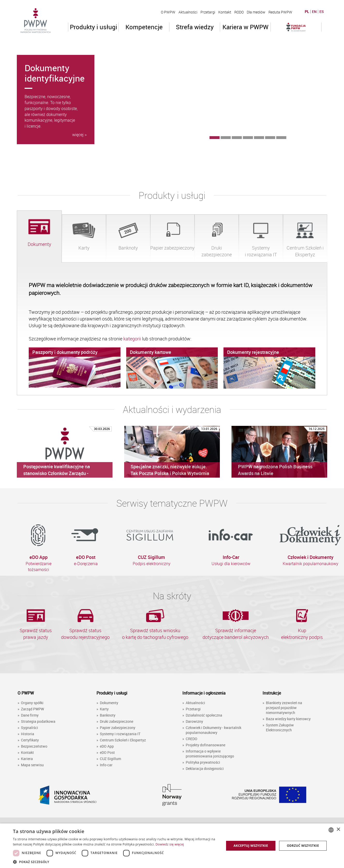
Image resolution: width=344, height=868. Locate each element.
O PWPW (168, 12)
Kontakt (225, 12)
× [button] (338, 830)
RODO (239, 12)
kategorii (133, 339)
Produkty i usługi (94, 27)
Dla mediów (256, 12)
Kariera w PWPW (245, 27)
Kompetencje (144, 27)
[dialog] (172, 846)
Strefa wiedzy (195, 27)
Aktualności (188, 12)
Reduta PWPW (280, 12)
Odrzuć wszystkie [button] (303, 846)
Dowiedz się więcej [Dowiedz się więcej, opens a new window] (170, 844)
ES (322, 12)
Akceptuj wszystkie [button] (251, 846)
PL (307, 12)
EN (314, 12)
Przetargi (208, 12)
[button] (115, 862)
